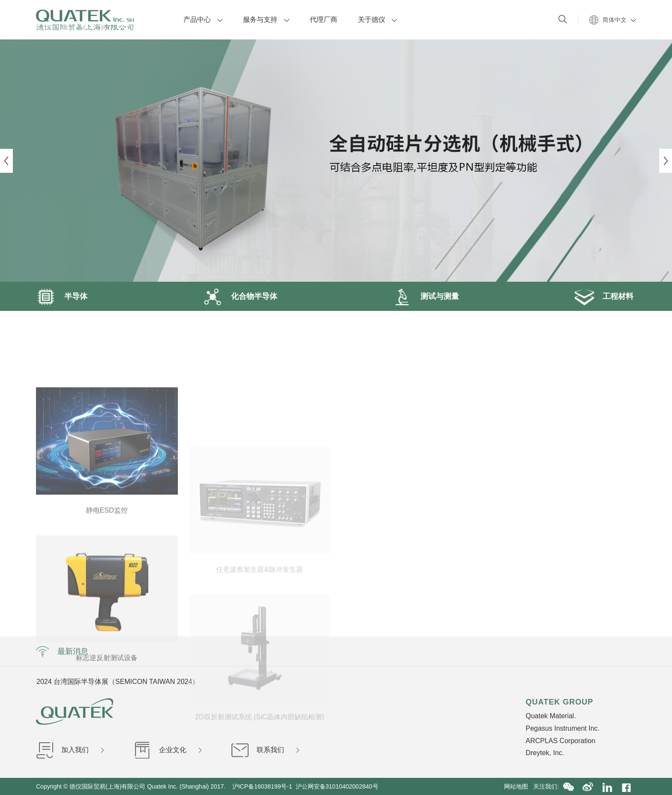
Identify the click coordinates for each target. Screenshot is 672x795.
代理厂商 (324, 20)
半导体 (62, 296)
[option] (336, 161)
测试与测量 (425, 296)
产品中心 (203, 20)
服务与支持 (266, 20)
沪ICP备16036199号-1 (262, 786)
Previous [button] (6, 161)
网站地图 (519, 786)
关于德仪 (377, 20)
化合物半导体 (240, 296)
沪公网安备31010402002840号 (338, 786)
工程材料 (603, 296)
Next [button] (666, 161)
